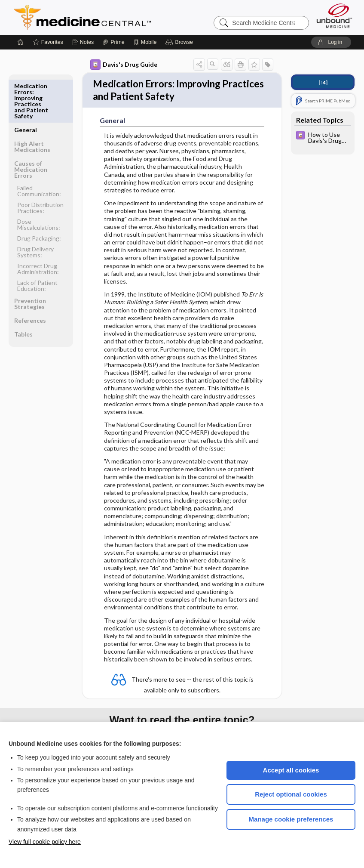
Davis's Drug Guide (124, 65)
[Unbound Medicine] (334, 16)
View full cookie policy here (45, 842)
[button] (180, 42)
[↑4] (323, 82)
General (26, 86)
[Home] (21, 42)
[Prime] (113, 42)
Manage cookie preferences (291, 819)
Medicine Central (120, 17)
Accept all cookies (291, 770)
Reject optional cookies (291, 794)
